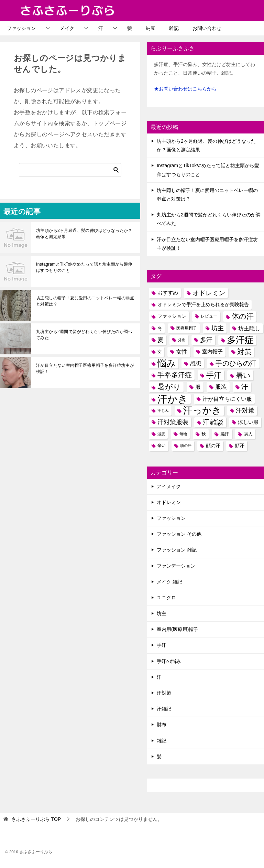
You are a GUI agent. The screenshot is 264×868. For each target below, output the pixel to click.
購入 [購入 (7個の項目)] (248, 434)
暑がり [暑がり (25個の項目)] (169, 387)
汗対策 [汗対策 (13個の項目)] (245, 410)
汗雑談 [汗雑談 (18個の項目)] (213, 422)
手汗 (162, 645)
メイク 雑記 (169, 582)
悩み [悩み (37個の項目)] (167, 363)
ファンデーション (176, 566)
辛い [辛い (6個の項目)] (162, 446)
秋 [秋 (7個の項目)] (204, 434)
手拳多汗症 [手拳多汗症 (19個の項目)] (175, 375)
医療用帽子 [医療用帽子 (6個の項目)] (187, 328)
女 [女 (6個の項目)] (159, 352)
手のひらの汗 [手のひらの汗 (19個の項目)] (236, 363)
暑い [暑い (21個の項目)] (243, 375)
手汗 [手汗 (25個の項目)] (214, 375)
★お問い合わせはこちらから (185, 89)
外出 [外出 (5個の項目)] (182, 340)
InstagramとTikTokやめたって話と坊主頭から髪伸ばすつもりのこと (84, 267)
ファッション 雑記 (177, 550)
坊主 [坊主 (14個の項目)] (218, 328)
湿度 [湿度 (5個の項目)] (161, 434)
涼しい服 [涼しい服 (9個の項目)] (248, 422)
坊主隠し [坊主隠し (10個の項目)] (249, 328)
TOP (36, 819)
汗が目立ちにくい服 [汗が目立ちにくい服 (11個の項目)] (227, 399)
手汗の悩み (169, 661)
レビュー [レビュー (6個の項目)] (209, 316)
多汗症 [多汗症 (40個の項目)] (240, 340)
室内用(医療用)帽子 (178, 629)
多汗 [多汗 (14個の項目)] (206, 340)
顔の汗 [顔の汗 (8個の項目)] (213, 446)
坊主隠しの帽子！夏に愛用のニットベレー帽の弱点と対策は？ (85, 301)
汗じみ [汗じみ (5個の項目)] (163, 410)
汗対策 (164, 693)
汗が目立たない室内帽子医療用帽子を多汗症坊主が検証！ (85, 368)
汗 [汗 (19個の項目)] (245, 387)
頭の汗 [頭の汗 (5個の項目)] (186, 446)
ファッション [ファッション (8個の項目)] (172, 316)
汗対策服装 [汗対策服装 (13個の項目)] (173, 422)
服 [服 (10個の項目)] (198, 387)
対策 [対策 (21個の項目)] (244, 352)
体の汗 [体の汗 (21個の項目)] (243, 316)
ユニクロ (166, 598)
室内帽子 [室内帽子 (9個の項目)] (212, 352)
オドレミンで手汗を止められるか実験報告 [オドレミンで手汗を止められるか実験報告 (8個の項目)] (203, 304)
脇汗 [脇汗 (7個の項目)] (225, 434)
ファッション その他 (179, 534)
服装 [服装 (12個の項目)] (221, 387)
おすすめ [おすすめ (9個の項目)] (168, 293)
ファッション (21, 28)
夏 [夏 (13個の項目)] (161, 340)
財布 (162, 725)
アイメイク (169, 486)
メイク (67, 28)
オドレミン (169, 502)
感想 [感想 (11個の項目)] (196, 363)
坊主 (162, 613)
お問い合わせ (207, 28)
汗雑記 (164, 709)
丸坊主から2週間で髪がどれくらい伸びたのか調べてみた (84, 335)
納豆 (151, 28)
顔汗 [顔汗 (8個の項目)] (240, 446)
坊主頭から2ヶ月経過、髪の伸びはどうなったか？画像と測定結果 (84, 234)
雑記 (174, 28)
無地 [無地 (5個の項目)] (183, 434)
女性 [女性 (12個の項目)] (182, 352)
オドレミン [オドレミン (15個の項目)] (209, 293)
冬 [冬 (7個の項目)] (160, 328)
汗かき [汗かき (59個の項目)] (173, 399)
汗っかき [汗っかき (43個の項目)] (202, 411)
